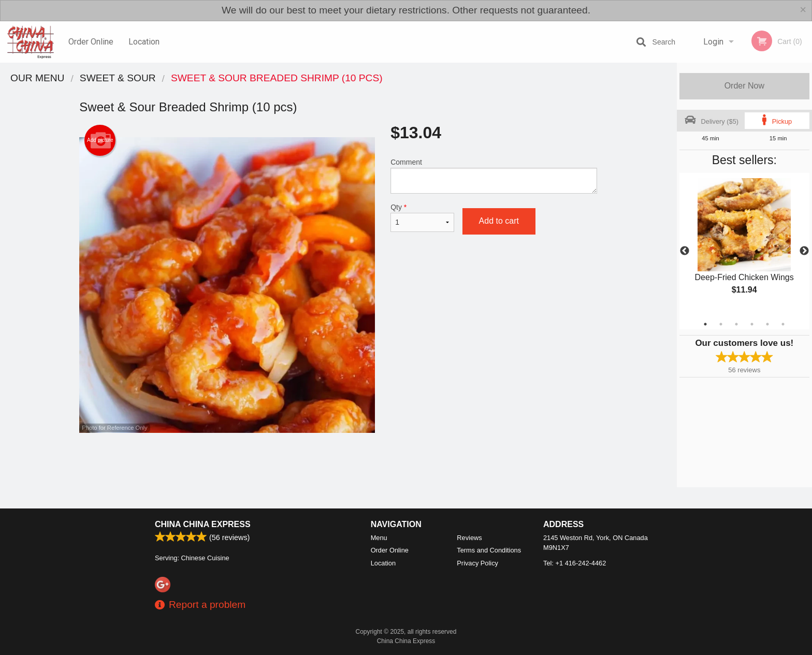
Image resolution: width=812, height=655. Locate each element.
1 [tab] (705, 324)
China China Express (203, 524)
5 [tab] (767, 324)
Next (804, 251)
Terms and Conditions (489, 550)
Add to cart (499, 221)
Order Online (91, 42)
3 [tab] (736, 324)
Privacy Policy (477, 563)
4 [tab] (752, 324)
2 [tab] (721, 324)
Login (713, 42)
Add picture (100, 140)
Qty (422, 217)
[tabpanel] (744, 245)
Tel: (575, 563)
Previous (685, 251)
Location (144, 42)
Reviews (469, 538)
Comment (494, 176)
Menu (379, 538)
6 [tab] (783, 324)
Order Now (744, 86)
